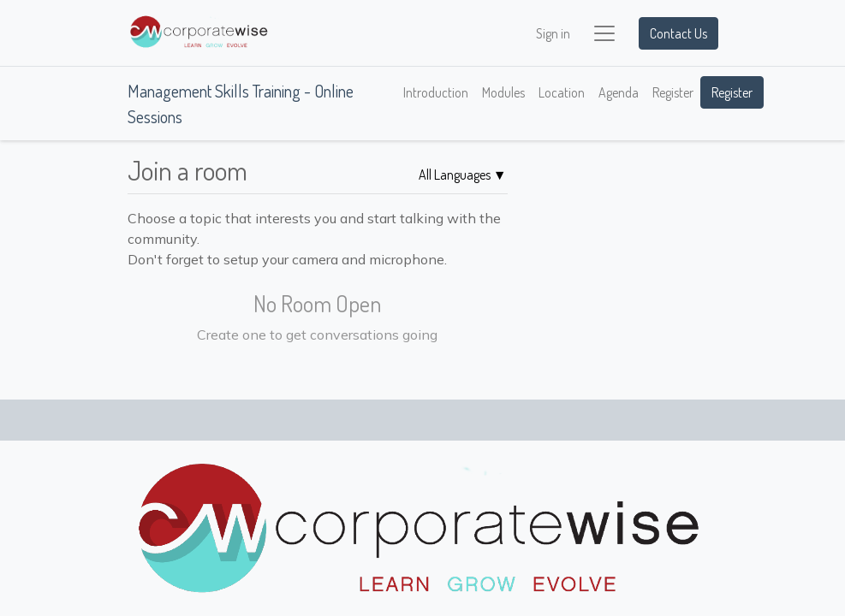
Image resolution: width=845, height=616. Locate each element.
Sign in (553, 33)
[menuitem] (436, 92)
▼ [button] (463, 175)
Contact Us (678, 33)
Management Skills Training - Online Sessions (241, 104)
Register (732, 92)
